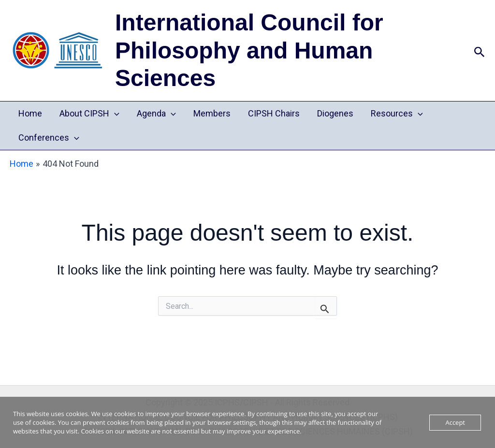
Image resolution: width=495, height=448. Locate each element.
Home (30, 113)
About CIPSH (89, 114)
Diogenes (335, 113)
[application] (114, 114)
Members (212, 113)
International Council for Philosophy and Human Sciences (249, 50)
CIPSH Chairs (274, 113)
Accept (455, 422)
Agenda (156, 114)
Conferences (49, 138)
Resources (397, 114)
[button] (480, 51)
